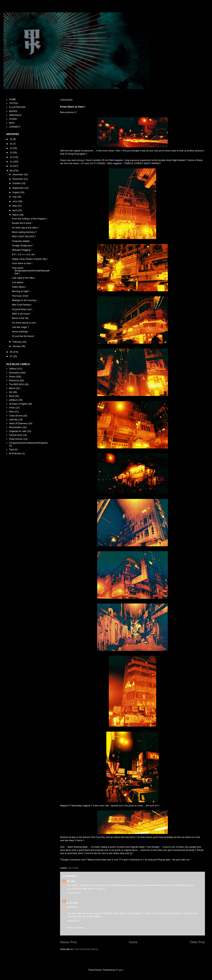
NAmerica (14, 380)
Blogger (119, 970)
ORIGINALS (15, 115)
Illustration (14, 373)
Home (133, 942)
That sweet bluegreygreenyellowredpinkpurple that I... (31, 271)
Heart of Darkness (18, 423)
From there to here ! (22, 263)
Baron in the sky (20, 318)
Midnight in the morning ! (24, 300)
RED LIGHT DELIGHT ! (24, 236)
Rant (11, 412)
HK (70, 868)
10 (11, 166)
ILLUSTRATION (17, 107)
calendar (13, 420)
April (15, 210)
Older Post (197, 942)
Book (12, 396)
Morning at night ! (21, 291)
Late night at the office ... (24, 278)
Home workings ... (21, 332)
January (17, 346)
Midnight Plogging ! (22, 250)
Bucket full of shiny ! (22, 223)
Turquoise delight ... (22, 241)
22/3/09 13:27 (74, 893)
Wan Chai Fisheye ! (22, 305)
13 (11, 153)
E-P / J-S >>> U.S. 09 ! (23, 254)
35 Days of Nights (18, 404)
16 (11, 139)
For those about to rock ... (25, 323)
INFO (12, 123)
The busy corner (20, 296)
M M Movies (15, 453)
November (18, 179)
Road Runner (16, 439)
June (15, 201)
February (17, 342)
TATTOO (14, 103)
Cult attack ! (18, 282)
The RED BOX (17, 384)
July (15, 197)
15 (11, 144)
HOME (12, 99)
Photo (76, 868)
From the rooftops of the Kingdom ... (30, 219)
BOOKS (13, 111)
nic (68, 881)
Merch (12, 388)
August (16, 192)
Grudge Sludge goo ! (22, 245)
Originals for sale (18, 431)
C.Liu (69, 903)
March (16, 215)
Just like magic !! (20, 327)
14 (11, 148)
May (15, 206)
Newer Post (68, 942)
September (18, 188)
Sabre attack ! (19, 287)
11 (11, 162)
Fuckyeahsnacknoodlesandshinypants (28, 443)
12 (11, 157)
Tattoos (13, 369)
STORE (13, 119)
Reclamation (15, 427)
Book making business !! (24, 232)
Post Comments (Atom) (86, 949)
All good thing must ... (23, 309)
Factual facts (16, 435)
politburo (13, 400)
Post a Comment (76, 928)
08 (11, 352)
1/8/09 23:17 (73, 921)
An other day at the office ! (25, 228)
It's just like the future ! (23, 336)
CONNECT (15, 127)
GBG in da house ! (21, 314)
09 (11, 171)
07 (11, 356)
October (17, 183)
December (18, 174)
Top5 (11, 450)
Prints (12, 408)
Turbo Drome (16, 416)
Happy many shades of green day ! (30, 259)
